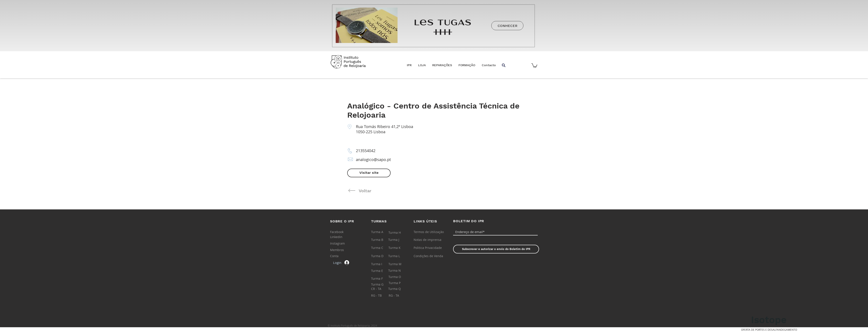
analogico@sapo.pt (373, 159)
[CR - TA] (381, 289)
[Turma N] (399, 271)
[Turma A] (381, 232)
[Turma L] (399, 256)
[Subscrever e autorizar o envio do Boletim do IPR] (496, 249)
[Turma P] (399, 283)
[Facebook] (340, 232)
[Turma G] (381, 284)
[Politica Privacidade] (428, 248)
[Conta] (340, 256)
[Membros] (340, 250)
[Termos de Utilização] (429, 232)
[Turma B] (381, 240)
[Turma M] (399, 264)
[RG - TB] (381, 296)
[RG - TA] (399, 296)
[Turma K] (399, 248)
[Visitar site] (369, 173)
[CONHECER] (507, 26)
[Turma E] (381, 271)
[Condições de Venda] (428, 256)
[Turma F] (381, 279)
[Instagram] (340, 243)
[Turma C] (381, 248)
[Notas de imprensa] (428, 240)
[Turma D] (381, 256)
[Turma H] (399, 233)
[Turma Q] (399, 289)
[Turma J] (399, 240)
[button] (422, 65)
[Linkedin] (340, 237)
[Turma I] (381, 264)
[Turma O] (399, 277)
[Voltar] (388, 191)
